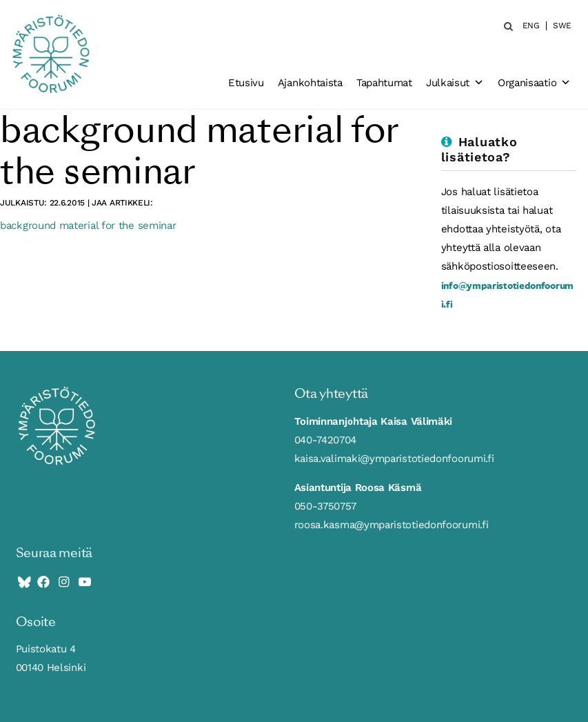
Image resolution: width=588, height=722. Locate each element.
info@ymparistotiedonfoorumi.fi (507, 294)
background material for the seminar (88, 225)
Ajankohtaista (310, 83)
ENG (531, 26)
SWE (562, 26)
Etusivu (246, 83)
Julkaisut (455, 83)
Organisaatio (534, 83)
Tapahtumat (384, 83)
